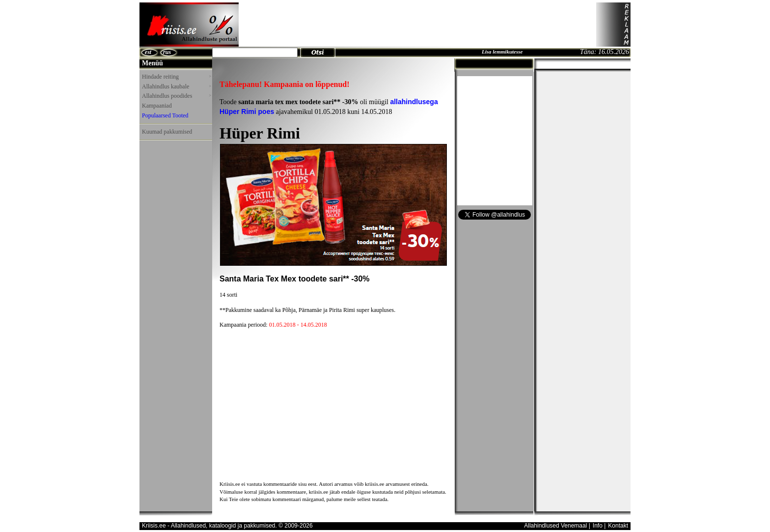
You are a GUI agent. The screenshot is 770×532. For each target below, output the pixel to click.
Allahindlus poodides (176, 96)
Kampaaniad (157, 106)
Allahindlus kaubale (176, 86)
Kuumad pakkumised (167, 132)
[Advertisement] (417, 25)
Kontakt (618, 526)
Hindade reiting (176, 77)
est (148, 52)
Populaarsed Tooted (165, 115)
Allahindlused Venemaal (555, 526)
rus (167, 52)
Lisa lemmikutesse (502, 52)
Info (598, 526)
